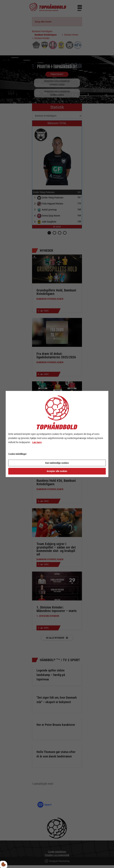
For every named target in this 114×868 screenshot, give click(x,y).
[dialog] (57, 434)
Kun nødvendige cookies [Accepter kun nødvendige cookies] (57, 463)
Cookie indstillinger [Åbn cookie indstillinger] (17, 454)
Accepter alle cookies (57, 471)
